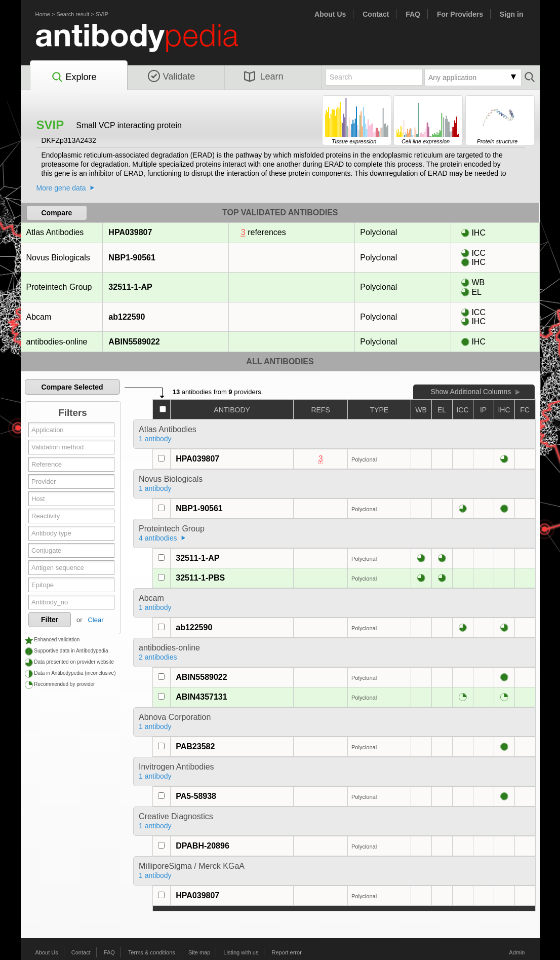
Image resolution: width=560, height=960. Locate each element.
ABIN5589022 (134, 342)
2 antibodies (158, 657)
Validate (172, 76)
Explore (74, 78)
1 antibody (155, 439)
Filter (50, 620)
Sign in (512, 14)
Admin (517, 952)
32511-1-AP (130, 287)
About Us (330, 14)
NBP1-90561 (132, 258)
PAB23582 (195, 746)
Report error (287, 952)
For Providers (460, 14)
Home (43, 14)
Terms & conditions (152, 952)
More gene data (61, 188)
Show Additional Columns (471, 392)
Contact (376, 14)
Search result (73, 14)
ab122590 (126, 317)
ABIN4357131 (201, 697)
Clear (95, 620)
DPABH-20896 (203, 846)
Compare (57, 213)
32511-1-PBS (200, 578)
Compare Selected (72, 387)
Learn (264, 76)
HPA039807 (130, 232)
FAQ (413, 14)
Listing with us (241, 952)
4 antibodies (158, 538)
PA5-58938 (196, 796)
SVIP (102, 14)
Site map (199, 952)
